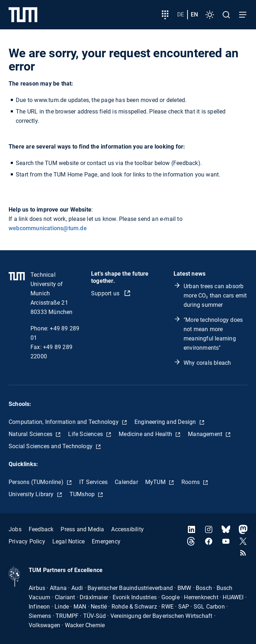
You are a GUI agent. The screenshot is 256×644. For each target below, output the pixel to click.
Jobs (15, 529)
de (181, 14)
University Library (32, 494)
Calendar (126, 482)
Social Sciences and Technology (51, 446)
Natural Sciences (31, 434)
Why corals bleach (207, 363)
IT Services (93, 482)
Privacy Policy (27, 541)
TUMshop (83, 494)
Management (206, 434)
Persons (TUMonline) (37, 482)
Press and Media (82, 529)
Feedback (41, 529)
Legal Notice (68, 541)
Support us (106, 293)
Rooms (191, 482)
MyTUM (156, 482)
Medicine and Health (146, 434)
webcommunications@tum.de (48, 228)
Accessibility (127, 529)
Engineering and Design (166, 422)
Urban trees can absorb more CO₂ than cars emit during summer (215, 296)
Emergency (106, 541)
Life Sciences (86, 434)
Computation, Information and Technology (64, 422)
